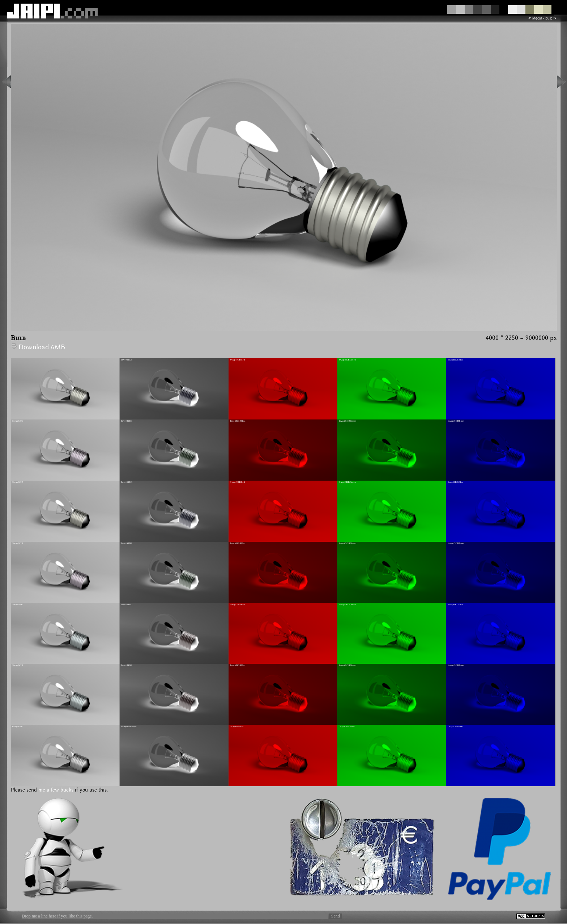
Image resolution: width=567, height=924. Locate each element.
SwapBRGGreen (347, 604)
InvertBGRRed (238, 665)
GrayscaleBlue (455, 726)
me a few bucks (56, 790)
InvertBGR (127, 665)
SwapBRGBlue (455, 604)
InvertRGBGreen (348, 421)
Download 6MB (38, 347)
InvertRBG (127, 421)
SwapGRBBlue (455, 482)
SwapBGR (18, 665)
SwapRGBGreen (347, 360)
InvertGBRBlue (456, 543)
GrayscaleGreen (347, 726)
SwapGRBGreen (347, 482)
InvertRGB (127, 360)
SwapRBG (18, 421)
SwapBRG (18, 604)
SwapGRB (18, 482)
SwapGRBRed (237, 482)
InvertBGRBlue (456, 665)
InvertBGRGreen (348, 665)
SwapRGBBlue (455, 360)
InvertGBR (127, 543)
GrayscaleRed (237, 726)
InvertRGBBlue (456, 421)
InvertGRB (127, 482)
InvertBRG (127, 604)
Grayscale (17, 726)
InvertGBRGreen (348, 543)
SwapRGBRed (237, 360)
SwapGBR (18, 543)
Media (537, 18)
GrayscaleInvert (129, 726)
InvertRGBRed (238, 421)
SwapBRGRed (237, 604)
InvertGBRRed (238, 543)
